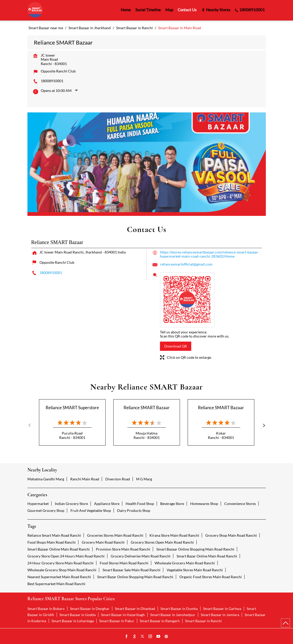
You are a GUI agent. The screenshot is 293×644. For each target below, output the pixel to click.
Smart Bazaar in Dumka (179, 609)
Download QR (176, 346)
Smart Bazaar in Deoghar (90, 609)
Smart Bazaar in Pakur (117, 621)
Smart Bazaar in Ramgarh (160, 621)
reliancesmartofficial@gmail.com (186, 264)
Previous (32, 425)
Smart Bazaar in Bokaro (46, 609)
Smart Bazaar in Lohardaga (73, 621)
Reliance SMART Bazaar (147, 408)
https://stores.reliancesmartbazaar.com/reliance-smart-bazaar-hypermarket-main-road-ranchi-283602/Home (210, 254)
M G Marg (144, 479)
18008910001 (52, 81)
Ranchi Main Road (85, 479)
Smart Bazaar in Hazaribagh (123, 615)
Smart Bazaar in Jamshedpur (173, 615)
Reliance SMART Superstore (72, 408)
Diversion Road (118, 479)
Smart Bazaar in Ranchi (203, 621)
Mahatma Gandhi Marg (46, 479)
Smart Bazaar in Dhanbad (135, 609)
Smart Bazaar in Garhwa (222, 609)
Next (262, 425)
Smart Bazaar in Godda (78, 615)
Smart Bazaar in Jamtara (220, 615)
